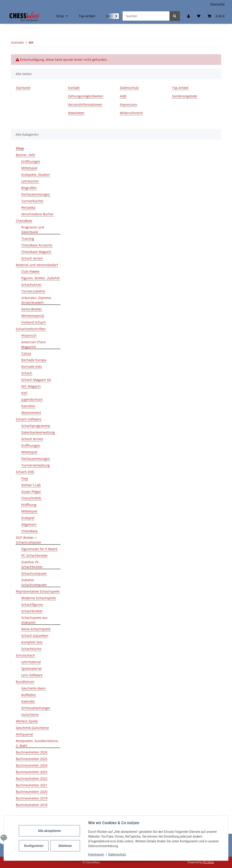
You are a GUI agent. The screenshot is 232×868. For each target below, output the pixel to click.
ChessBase (24, 221)
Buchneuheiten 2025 (32, 759)
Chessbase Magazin (36, 252)
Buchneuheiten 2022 (32, 779)
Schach (27, 373)
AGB (123, 96)
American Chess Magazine (34, 344)
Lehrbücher (30, 181)
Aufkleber (29, 695)
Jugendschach (32, 399)
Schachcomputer (34, 573)
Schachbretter (32, 611)
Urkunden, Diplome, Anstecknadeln (37, 300)
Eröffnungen (31, 161)
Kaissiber (28, 406)
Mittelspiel (29, 168)
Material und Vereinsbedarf (37, 265)
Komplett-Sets (32, 642)
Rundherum (25, 682)
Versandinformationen (85, 104)
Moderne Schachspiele (39, 598)
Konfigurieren (35, 846)
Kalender (28, 701)
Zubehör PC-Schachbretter (32, 564)
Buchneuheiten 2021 (32, 785)
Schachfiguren (32, 604)
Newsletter (76, 113)
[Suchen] (146, 16)
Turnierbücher (32, 201)
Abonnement (31, 413)
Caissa (26, 353)
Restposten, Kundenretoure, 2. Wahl (37, 743)
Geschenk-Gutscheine (32, 728)
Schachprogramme (36, 426)
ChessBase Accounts (37, 245)
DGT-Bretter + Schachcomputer (29, 540)
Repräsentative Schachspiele (38, 591)
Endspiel (28, 518)
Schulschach (25, 655)
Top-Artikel (87, 16)
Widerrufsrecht (131, 113)
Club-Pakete (30, 271)
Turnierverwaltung (35, 465)
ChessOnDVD (31, 498)
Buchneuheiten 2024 (32, 765)
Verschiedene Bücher (37, 214)
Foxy (25, 478)
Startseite (217, 4)
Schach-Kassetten (35, 636)
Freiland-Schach (34, 322)
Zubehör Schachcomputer (34, 582)
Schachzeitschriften (31, 329)
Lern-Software (32, 675)
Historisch (29, 335)
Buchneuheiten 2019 (32, 798)
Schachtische (31, 649)
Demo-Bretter (32, 309)
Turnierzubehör (33, 291)
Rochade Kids (32, 367)
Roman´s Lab (31, 485)
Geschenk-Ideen (34, 688)
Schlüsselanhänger (36, 708)
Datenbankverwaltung (38, 432)
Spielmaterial (31, 668)
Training (28, 239)
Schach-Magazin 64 (36, 380)
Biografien (29, 188)
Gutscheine (30, 715)
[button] (188, 16)
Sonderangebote (185, 96)
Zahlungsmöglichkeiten (86, 96)
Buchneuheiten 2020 (32, 792)
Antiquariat (24, 734)
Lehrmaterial (31, 662)
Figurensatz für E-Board (39, 549)
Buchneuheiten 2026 (32, 752)
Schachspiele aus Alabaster (34, 620)
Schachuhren (31, 285)
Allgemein (29, 524)
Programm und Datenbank (33, 230)
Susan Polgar (31, 492)
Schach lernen (32, 258)
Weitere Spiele (27, 721)
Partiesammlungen (36, 194)
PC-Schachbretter (35, 555)
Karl (24, 393)
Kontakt (74, 88)
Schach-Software (29, 419)
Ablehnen (66, 846)
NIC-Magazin (31, 386)
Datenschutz (118, 854)
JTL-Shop (208, 862)
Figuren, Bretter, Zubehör (41, 278)
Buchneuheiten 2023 (32, 772)
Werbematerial (33, 316)
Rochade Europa (34, 360)
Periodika (28, 207)
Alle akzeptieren (50, 831)
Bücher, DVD (25, 155)
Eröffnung (29, 505)
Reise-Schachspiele (36, 629)
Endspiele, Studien (36, 175)
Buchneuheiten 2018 (32, 805)
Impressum (97, 854)
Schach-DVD (25, 472)
